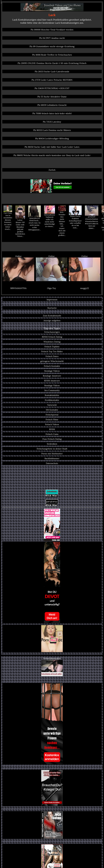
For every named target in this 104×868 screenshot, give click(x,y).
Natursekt (52, 405)
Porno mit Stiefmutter (52, 454)
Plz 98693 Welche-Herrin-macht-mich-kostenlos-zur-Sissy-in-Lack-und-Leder (52, 155)
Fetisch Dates (52, 356)
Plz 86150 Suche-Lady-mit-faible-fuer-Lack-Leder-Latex (52, 147)
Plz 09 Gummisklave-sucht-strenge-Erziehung (52, 46)
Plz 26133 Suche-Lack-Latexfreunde (52, 71)
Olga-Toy (51, 288)
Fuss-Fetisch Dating (52, 439)
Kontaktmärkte (52, 395)
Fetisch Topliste (52, 347)
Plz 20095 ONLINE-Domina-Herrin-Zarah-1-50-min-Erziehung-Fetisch (52, 63)
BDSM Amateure (52, 381)
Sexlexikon (52, 444)
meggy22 (85, 288)
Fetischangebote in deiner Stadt (52, 449)
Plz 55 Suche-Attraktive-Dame (52, 97)
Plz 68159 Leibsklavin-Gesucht (52, 105)
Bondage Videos (52, 371)
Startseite (52, 308)
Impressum (52, 300)
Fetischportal (52, 415)
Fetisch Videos (52, 424)
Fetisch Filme (52, 419)
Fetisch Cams (52, 434)
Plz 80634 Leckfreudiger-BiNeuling (52, 138)
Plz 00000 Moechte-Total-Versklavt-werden (52, 30)
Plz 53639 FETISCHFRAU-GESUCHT (52, 88)
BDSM (52, 429)
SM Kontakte (52, 410)
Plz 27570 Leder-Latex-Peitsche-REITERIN (52, 80)
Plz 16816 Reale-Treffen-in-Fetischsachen (52, 55)
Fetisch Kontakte (52, 366)
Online (18, 268)
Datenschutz (52, 463)
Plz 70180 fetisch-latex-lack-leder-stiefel (52, 113)
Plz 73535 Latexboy (52, 122)
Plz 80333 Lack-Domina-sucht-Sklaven (52, 130)
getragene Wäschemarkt (52, 361)
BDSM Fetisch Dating (52, 337)
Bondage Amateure (52, 376)
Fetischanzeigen (52, 332)
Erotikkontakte (52, 400)
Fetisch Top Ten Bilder (52, 351)
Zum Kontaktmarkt (52, 316)
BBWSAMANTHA (18, 288)
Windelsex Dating (52, 342)
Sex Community (52, 390)
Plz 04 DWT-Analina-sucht (52, 38)
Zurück (52, 170)
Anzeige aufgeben (52, 320)
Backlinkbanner (52, 458)
